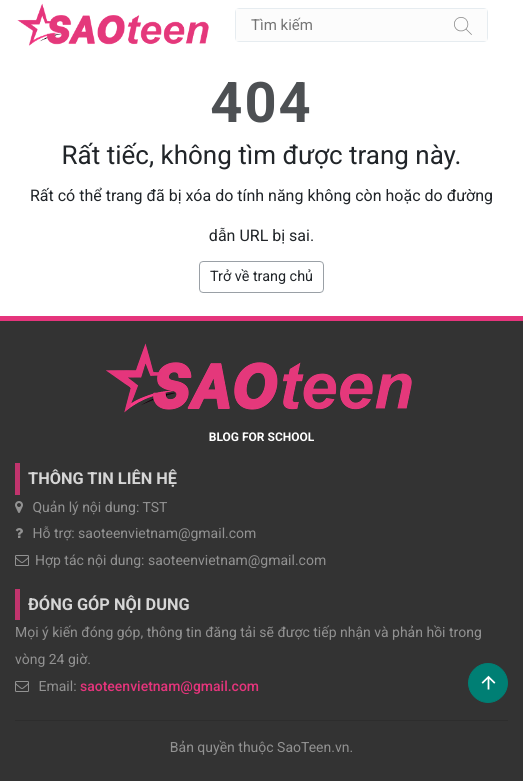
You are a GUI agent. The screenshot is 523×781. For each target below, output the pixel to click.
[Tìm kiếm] (463, 25)
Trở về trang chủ (261, 276)
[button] (488, 683)
